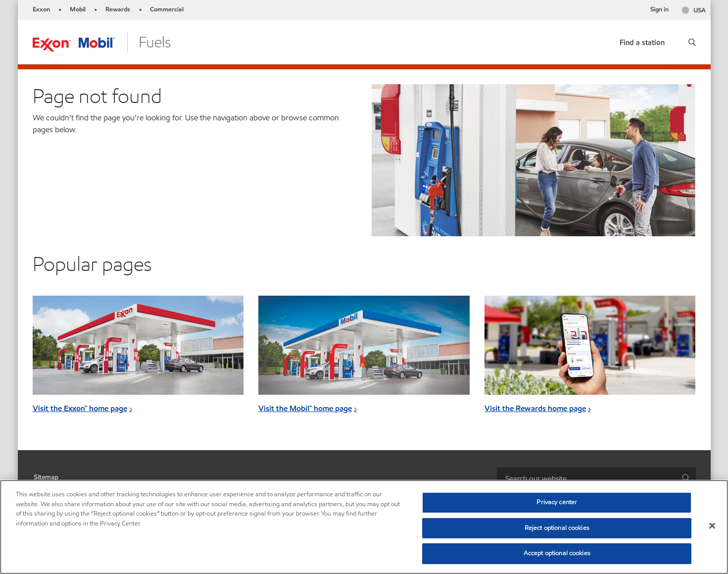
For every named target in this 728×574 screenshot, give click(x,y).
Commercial (167, 9)
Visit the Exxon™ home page (80, 408)
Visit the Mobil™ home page (305, 408)
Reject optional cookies (557, 528)
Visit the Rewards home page (535, 408)
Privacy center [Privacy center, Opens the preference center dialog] (557, 502)
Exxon (41, 9)
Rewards (118, 9)
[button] (692, 42)
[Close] (712, 526)
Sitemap (46, 477)
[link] (642, 40)
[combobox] (596, 479)
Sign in (659, 9)
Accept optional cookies (557, 553)
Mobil (78, 9)
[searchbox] (586, 479)
